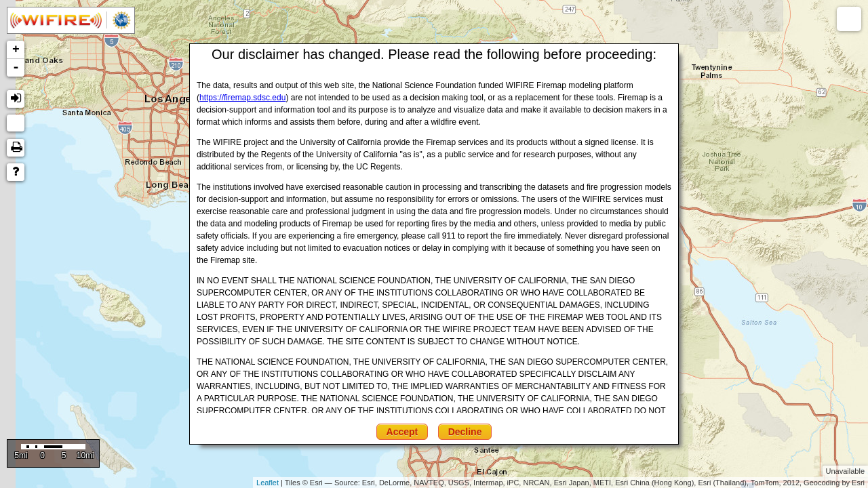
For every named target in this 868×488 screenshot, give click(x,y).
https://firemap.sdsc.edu (242, 98)
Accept (402, 432)
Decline (465, 432)
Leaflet (268, 483)
